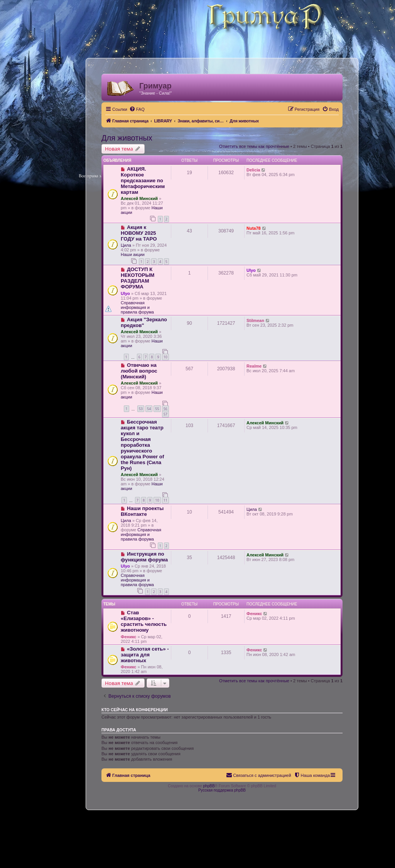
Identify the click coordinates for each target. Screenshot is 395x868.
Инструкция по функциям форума (144, 557)
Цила (126, 245)
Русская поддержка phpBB (222, 790)
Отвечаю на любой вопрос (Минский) (139, 371)
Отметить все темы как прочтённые (254, 146)
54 (149, 409)
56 (165, 409)
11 (165, 500)
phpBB (209, 786)
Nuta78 (254, 228)
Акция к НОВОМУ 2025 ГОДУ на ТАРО (139, 233)
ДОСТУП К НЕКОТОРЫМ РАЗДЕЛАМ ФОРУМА (138, 278)
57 (165, 414)
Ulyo (125, 293)
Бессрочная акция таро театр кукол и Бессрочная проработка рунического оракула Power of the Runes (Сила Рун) (142, 445)
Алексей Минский (139, 198)
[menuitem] (137, 109)
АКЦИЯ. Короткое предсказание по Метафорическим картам (143, 181)
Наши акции (133, 254)
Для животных (127, 138)
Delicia (253, 170)
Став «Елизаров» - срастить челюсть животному (144, 621)
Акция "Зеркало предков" (144, 322)
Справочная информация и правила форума (137, 307)
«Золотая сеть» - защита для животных (145, 655)
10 (165, 357)
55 (157, 409)
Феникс (128, 637)
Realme (254, 366)
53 (141, 409)
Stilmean (255, 320)
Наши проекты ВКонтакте (142, 511)
